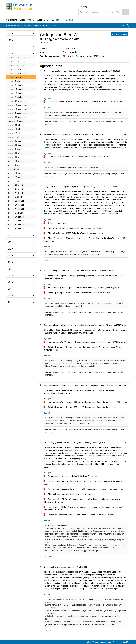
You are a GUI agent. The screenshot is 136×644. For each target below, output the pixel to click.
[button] (125, 12)
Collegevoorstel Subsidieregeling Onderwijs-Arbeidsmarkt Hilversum (78, 157)
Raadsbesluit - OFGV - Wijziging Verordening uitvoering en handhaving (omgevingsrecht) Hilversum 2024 (83, 508)
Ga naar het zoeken (0, 2)
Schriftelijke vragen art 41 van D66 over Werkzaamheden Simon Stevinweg (80, 407)
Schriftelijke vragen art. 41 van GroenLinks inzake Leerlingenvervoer (78, 293)
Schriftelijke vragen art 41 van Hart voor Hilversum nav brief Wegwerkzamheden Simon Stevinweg (82, 349)
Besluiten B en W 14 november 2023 (84, 56)
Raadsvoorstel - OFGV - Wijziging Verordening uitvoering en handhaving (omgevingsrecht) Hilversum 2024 (84, 501)
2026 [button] (10, 33)
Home (24, 26)
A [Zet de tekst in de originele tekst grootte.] (119, 26)
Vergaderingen (27, 20)
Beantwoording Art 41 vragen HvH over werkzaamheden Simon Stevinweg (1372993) (85, 342)
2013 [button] (10, 296)
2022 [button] (10, 236)
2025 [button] (10, 40)
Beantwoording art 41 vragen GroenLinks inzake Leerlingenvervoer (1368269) (82, 288)
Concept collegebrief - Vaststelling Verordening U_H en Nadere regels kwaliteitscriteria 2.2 (84, 483)
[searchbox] (100, 12)
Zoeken (82, 7)
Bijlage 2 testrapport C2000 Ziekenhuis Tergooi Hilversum (74, 233)
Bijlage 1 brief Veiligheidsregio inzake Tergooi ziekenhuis (73, 228)
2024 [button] (10, 47)
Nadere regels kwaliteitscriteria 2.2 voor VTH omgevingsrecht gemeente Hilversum (84, 489)
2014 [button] (10, 289)
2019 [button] (10, 255)
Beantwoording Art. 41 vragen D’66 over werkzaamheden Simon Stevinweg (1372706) (86, 402)
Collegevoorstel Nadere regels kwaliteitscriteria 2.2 (71, 476)
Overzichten (42, 20)
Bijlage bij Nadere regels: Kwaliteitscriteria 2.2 (69, 494)
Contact (70, 20)
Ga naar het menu (1, 2)
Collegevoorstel (56, 223)
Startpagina (12, 20)
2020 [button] (10, 249)
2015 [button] (10, 282)
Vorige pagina (119, 34)
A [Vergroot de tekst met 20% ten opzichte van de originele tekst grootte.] (123, 26)
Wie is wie (57, 20)
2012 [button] (10, 302)
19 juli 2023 (100, 87)
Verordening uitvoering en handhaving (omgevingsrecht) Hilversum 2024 (79, 515)
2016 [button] (10, 276)
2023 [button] (10, 54)
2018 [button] (10, 262)
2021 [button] (10, 242)
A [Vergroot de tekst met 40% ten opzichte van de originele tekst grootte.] (128, 26)
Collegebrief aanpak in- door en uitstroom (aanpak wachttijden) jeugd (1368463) (83, 102)
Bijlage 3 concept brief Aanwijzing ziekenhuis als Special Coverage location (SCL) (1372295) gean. (85, 240)
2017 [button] (10, 269)
